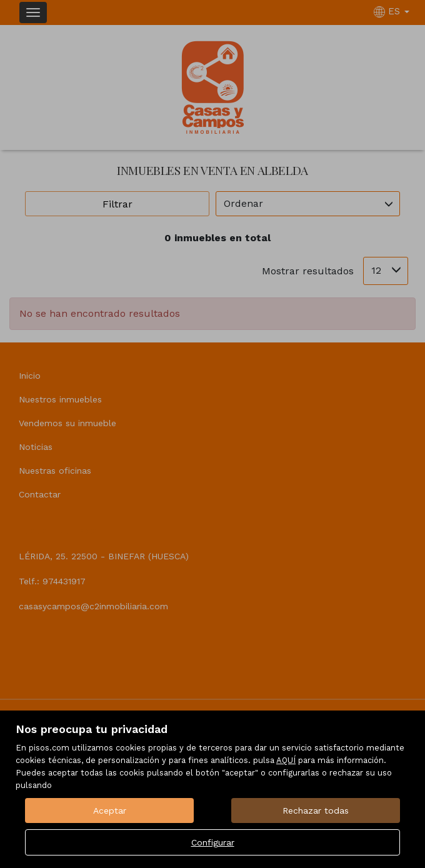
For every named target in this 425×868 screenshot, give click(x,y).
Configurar (213, 842)
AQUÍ (286, 760)
